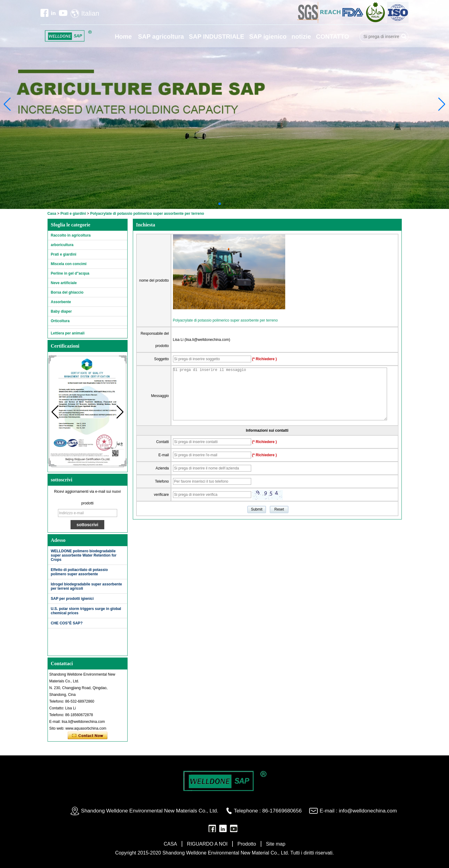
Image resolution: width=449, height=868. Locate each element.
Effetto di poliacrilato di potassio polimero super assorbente (79, 572)
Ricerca (404, 37)
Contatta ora (88, 736)
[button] (220, 204)
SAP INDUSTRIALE (217, 37)
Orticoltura (60, 321)
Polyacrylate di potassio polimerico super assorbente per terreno (225, 320)
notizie (301, 37)
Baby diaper (61, 311)
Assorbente (61, 302)
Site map (276, 844)
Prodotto (247, 844)
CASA (171, 844)
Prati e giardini (73, 214)
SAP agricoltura (161, 37)
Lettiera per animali (68, 333)
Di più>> (115, 540)
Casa (52, 214)
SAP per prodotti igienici (72, 599)
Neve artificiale (64, 283)
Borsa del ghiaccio (67, 292)
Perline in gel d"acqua (70, 273)
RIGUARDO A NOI (207, 844)
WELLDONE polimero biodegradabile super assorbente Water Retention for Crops (84, 555)
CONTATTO (332, 37)
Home (123, 37)
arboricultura (62, 245)
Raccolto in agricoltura (71, 235)
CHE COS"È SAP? (67, 623)
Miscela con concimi (69, 264)
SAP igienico (268, 37)
